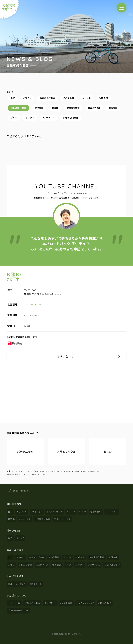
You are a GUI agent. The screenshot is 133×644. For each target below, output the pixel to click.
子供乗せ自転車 (42, 519)
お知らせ (27, 98)
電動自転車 (96, 512)
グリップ (20, 538)
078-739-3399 (32, 305)
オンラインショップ (85, 603)
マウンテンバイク (62, 519)
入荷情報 (103, 98)
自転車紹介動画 (19, 108)
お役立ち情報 (73, 108)
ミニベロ (71, 512)
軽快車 (11, 519)
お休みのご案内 (47, 98)
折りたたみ (22, 512)
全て (13, 98)
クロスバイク (112, 512)
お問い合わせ (65, 356)
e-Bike (83, 512)
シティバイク (25, 519)
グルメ (14, 118)
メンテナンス (49, 118)
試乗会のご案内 (32, 603)
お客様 (55, 108)
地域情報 (113, 108)
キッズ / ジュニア (55, 512)
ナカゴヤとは (14, 603)
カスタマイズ (94, 108)
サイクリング (50, 603)
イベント (87, 98)
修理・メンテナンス (17, 584)
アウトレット (37, 512)
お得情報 (39, 108)
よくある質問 (66, 603)
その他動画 (69, 98)
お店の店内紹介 (71, 118)
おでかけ (30, 118)
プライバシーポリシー (18, 610)
